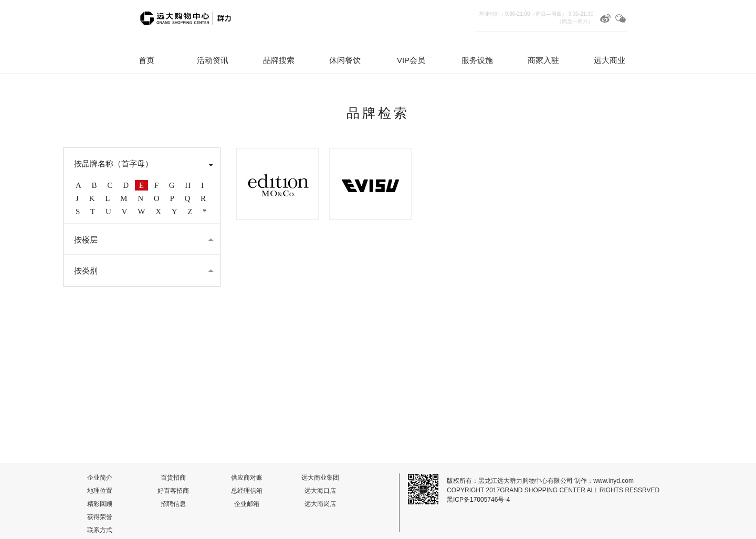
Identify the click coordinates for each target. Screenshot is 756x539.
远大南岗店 (320, 504)
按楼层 (86, 240)
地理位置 (100, 491)
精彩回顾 (100, 504)
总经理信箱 (247, 491)
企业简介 (100, 478)
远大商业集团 (320, 478)
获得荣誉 (100, 517)
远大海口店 (320, 491)
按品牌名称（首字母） (113, 164)
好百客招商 (173, 491)
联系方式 (100, 530)
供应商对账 (247, 478)
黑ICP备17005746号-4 (478, 500)
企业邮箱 (247, 504)
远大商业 (610, 60)
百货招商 (173, 478)
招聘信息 (173, 504)
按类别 (86, 271)
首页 (146, 60)
